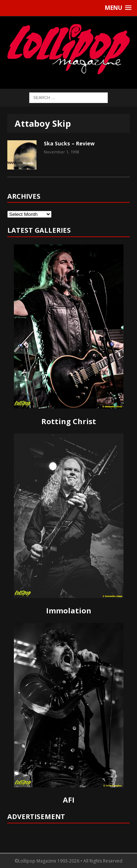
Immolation (69, 611)
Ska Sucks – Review (69, 143)
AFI (69, 800)
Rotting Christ (69, 421)
